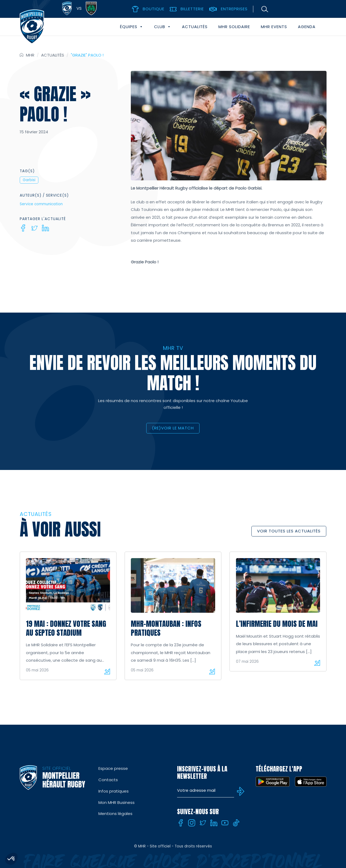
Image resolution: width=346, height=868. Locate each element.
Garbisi (29, 180)
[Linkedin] (45, 228)
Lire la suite (107, 671)
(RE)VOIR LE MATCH (173, 428)
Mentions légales (115, 814)
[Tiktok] (236, 823)
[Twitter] (34, 228)
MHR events (274, 27)
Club (163, 27)
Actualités (195, 27)
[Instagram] (192, 823)
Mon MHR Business (117, 802)
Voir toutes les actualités (289, 531)
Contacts (108, 780)
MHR (30, 55)
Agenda (307, 27)
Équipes (132, 27)
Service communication (41, 204)
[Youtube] (225, 823)
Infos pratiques (114, 791)
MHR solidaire (234, 27)
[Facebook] (23, 228)
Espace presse (113, 768)
